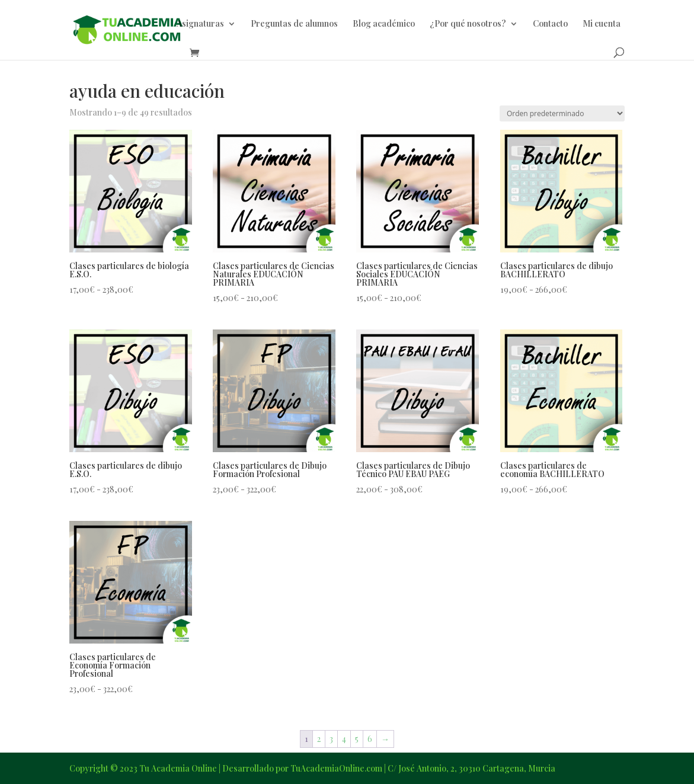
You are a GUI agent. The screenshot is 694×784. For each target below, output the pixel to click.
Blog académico (384, 24)
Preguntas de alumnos (294, 24)
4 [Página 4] (344, 739)
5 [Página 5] (357, 739)
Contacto (550, 24)
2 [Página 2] (319, 739)
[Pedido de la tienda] (562, 113)
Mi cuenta (602, 24)
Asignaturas (200, 24)
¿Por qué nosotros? (468, 24)
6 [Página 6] (370, 739)
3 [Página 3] (331, 739)
